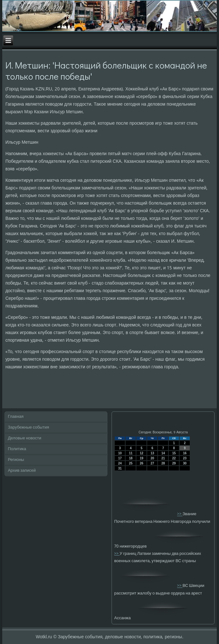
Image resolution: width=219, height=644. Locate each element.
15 (174, 453)
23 (185, 458)
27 (152, 463)
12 (142, 453)
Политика (17, 449)
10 (120, 453)
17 (120, 458)
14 (163, 453)
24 (120, 463)
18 (131, 458)
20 (152, 458)
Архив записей (22, 471)
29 (174, 463)
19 (142, 458)
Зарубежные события (29, 427)
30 (185, 463)
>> (180, 514)
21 (163, 458)
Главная (16, 417)
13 (152, 453)
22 (174, 458)
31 (120, 468)
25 (131, 463)
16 (185, 453)
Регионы (16, 460)
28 (163, 463)
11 (131, 453)
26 (142, 463)
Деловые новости (25, 438)
